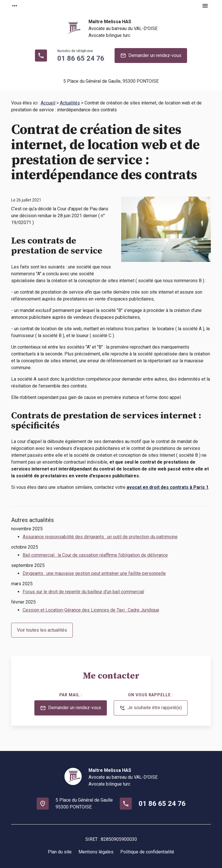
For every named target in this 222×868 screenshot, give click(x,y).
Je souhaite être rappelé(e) (151, 708)
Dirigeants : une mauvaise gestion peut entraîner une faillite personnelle (94, 573)
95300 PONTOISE (111, 81)
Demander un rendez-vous (151, 56)
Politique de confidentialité (147, 852)
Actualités (70, 103)
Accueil (48, 103)
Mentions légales (96, 852)
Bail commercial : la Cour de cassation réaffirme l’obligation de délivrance (95, 555)
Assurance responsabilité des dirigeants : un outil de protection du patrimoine (100, 537)
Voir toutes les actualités (42, 630)
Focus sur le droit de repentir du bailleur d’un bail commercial (83, 592)
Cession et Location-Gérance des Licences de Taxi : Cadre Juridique (91, 610)
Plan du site (60, 852)
